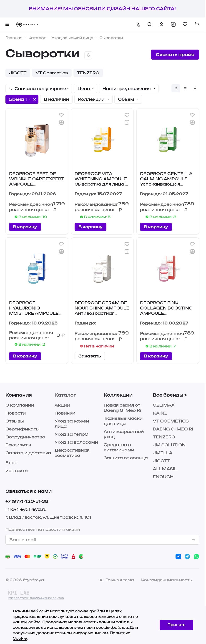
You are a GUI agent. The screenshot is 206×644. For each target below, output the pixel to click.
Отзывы (15, 421)
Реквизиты (18, 445)
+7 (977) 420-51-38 (27, 501)
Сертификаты (23, 429)
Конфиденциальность (167, 580)
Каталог (65, 395)
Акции (62, 405)
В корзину (25, 227)
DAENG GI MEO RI (173, 429)
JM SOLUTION (169, 445)
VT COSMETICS (171, 421)
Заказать (90, 356)
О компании (20, 405)
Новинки (65, 413)
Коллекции (118, 395)
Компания (19, 395)
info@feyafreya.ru (26, 509)
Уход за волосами (76, 442)
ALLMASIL (165, 469)
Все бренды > (170, 395)
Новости (16, 413)
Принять (176, 625)
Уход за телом (72, 434)
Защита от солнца (126, 458)
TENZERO (164, 437)
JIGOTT (162, 461)
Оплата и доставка (28, 453)
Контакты (17, 471)
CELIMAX (164, 405)
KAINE (160, 413)
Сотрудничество (25, 437)
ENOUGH (163, 477)
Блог (11, 463)
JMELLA (163, 453)
